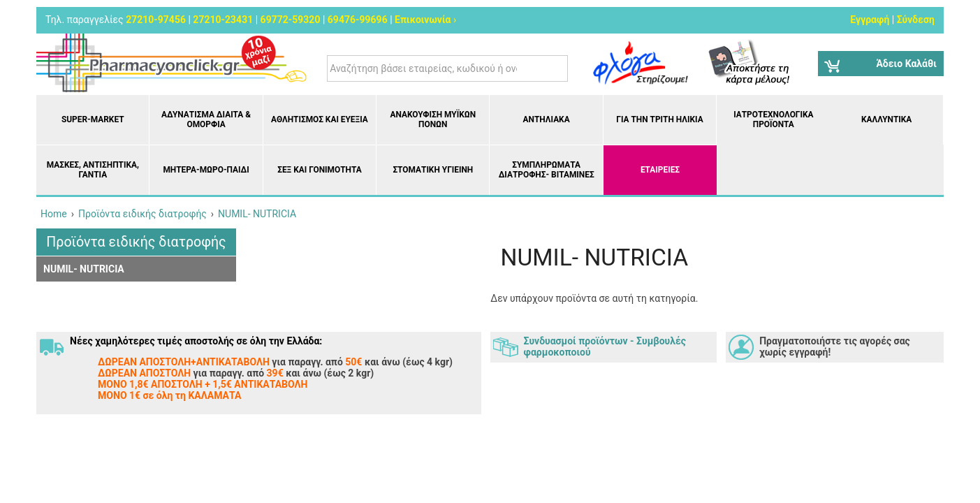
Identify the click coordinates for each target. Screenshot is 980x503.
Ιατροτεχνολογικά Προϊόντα (773, 119)
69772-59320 (291, 20)
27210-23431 (223, 20)
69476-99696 (358, 20)
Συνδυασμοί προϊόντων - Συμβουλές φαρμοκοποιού (605, 347)
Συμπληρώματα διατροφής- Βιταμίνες (547, 170)
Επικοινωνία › (425, 20)
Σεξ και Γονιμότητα (320, 170)
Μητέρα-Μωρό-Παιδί (206, 170)
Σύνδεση (916, 20)
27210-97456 (156, 20)
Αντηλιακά (547, 119)
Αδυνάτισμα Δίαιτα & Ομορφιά (206, 119)
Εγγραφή (870, 20)
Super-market (93, 119)
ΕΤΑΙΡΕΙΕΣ (660, 170)
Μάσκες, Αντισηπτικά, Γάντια (93, 170)
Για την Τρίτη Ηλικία (659, 119)
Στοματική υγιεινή (433, 170)
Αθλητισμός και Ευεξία (320, 119)
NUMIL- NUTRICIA (84, 269)
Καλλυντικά (886, 119)
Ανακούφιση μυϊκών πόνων (433, 119)
